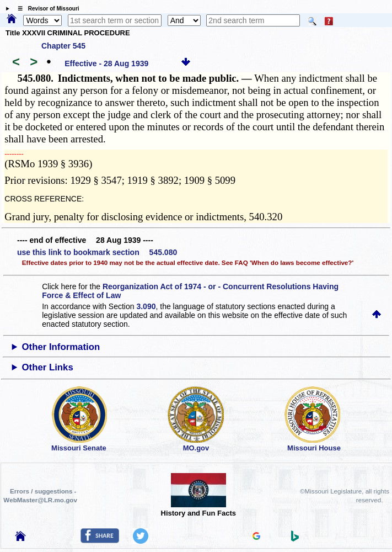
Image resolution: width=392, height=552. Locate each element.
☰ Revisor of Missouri (46, 9)
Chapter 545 (63, 46)
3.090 (146, 306)
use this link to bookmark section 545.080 (97, 252)
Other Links (48, 367)
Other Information (61, 347)
